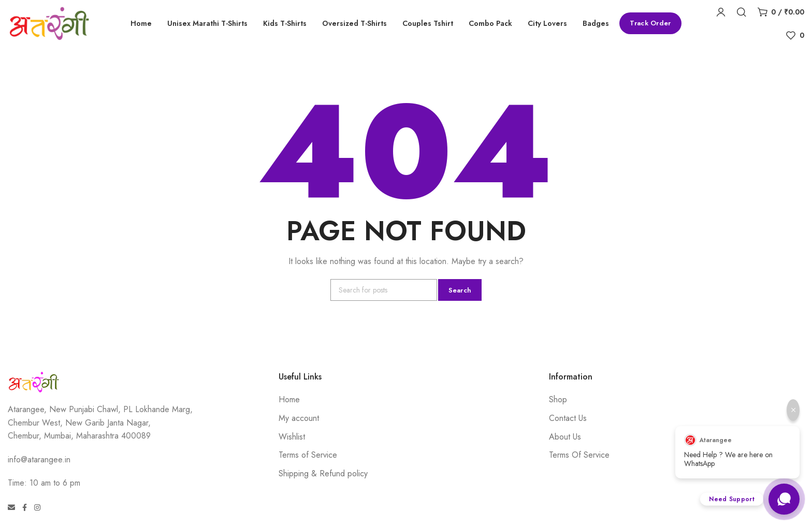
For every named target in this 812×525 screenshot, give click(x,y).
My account (299, 418)
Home (289, 399)
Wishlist (292, 437)
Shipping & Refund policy (323, 473)
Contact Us (568, 418)
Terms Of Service (579, 455)
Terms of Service (308, 455)
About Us (565, 437)
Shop (558, 399)
